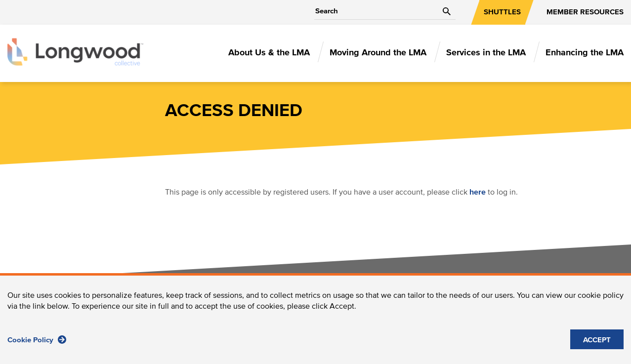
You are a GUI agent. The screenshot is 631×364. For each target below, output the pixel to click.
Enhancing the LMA (585, 53)
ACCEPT (597, 346)
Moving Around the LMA (378, 53)
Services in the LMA (486, 53)
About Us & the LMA (269, 53)
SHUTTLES (502, 12)
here (478, 192)
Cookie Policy (37, 345)
